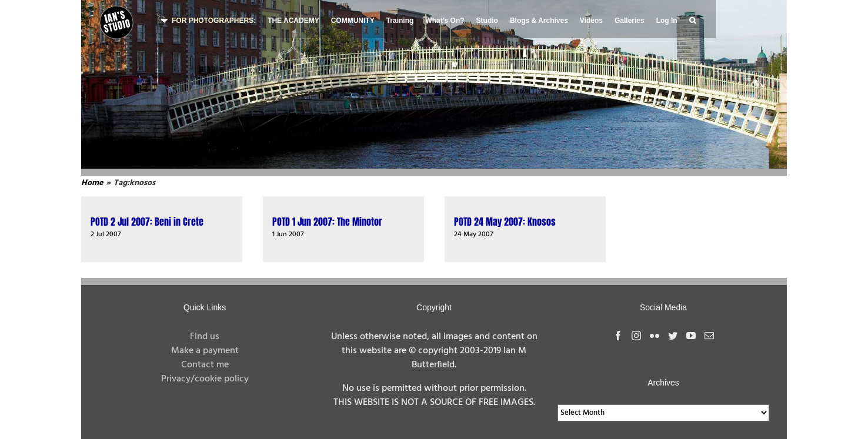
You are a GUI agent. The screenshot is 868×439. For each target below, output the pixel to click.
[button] (692, 19)
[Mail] (709, 336)
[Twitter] (673, 336)
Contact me (205, 365)
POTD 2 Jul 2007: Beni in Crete (147, 222)
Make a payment (205, 351)
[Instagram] (636, 336)
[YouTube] (691, 336)
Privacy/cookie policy (205, 379)
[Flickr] (655, 336)
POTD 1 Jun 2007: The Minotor (327, 222)
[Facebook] (618, 336)
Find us (205, 337)
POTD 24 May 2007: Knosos (505, 222)
